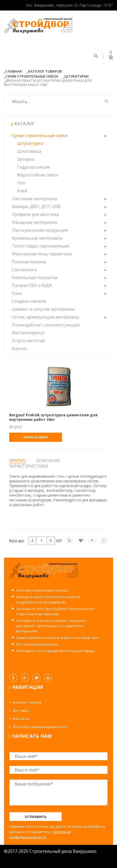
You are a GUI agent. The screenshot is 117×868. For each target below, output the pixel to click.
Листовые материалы (35, 199)
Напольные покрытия (35, 277)
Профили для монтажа (35, 214)
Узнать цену (36, 437)
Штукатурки (77, 76)
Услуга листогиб (28, 341)
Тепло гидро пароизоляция (40, 246)
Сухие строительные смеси (32, 76)
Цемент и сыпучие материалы (43, 309)
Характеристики (29, 466)
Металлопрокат (29, 333)
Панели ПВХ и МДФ (32, 285)
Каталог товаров (45, 71)
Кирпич (20, 349)
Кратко (18, 461)
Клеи (17, 293)
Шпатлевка (29, 151)
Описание (48, 461)
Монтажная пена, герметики (42, 254)
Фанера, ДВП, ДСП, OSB (36, 206)
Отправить (36, 817)
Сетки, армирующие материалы (45, 317)
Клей (22, 191)
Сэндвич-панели (29, 301)
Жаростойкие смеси (38, 175)
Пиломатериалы (29, 262)
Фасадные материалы (35, 222)
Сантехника (24, 270)
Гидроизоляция (33, 167)
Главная (14, 71)
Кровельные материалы (37, 238)
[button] (105, 135)
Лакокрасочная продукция (40, 230)
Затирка (26, 159)
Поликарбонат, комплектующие (46, 325)
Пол (21, 183)
